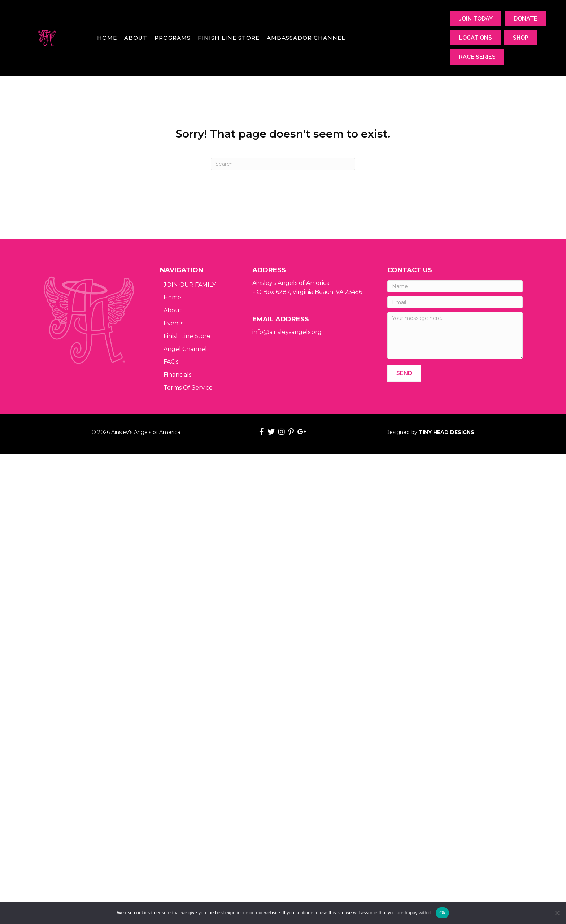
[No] (557, 913)
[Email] (455, 302)
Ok (442, 913)
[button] (404, 373)
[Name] (455, 286)
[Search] (283, 164)
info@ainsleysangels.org (287, 332)
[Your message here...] (455, 335)
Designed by (430, 432)
